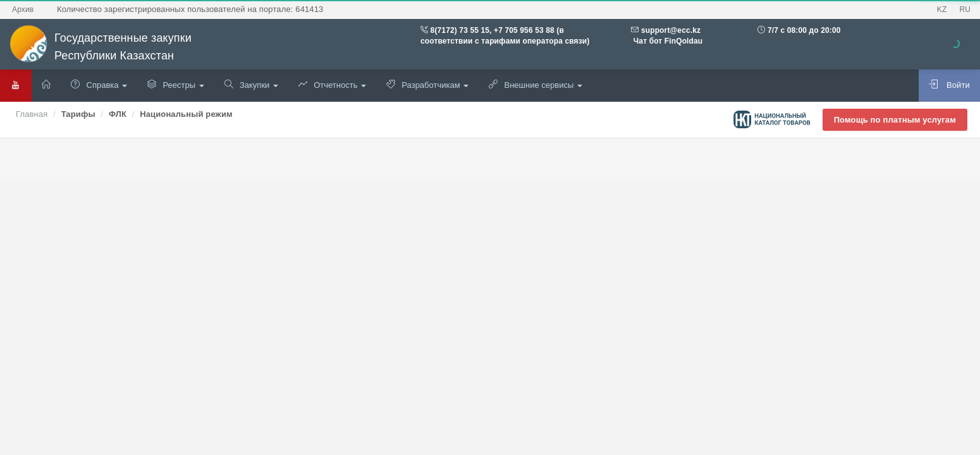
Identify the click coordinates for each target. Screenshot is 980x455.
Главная (32, 114)
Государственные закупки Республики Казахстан (101, 47)
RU (965, 9)
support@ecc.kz (671, 30)
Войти (949, 85)
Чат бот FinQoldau (667, 41)
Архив (23, 9)
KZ (942, 9)
